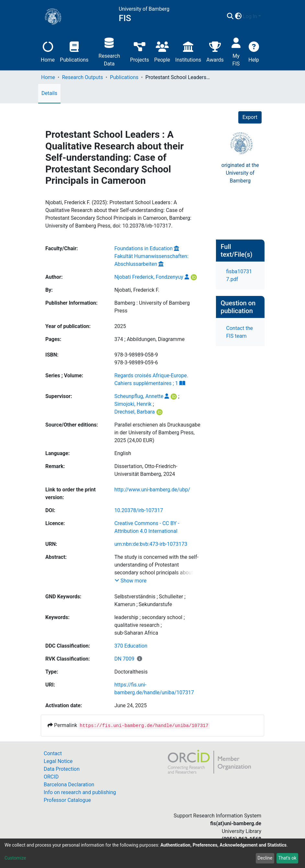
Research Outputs (82, 77)
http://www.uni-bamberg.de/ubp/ (152, 490)
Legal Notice (58, 761)
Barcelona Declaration (69, 785)
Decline (265, 858)
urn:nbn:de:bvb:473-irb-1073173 (151, 544)
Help (254, 51)
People (162, 51)
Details (49, 93)
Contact (53, 753)
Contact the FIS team (240, 332)
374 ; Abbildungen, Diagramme (149, 339)
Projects (140, 51)
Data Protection (62, 769)
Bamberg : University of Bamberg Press (152, 307)
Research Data (109, 51)
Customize (15, 858)
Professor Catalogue (67, 800)
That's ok (287, 858)
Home (48, 51)
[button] (238, 17)
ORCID (51, 777)
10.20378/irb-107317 (139, 510)
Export (250, 117)
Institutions (188, 51)
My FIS (236, 51)
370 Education (131, 646)
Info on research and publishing (80, 792)
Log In (250, 16)
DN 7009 (124, 659)
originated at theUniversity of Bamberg (240, 173)
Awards (215, 51)
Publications (74, 51)
